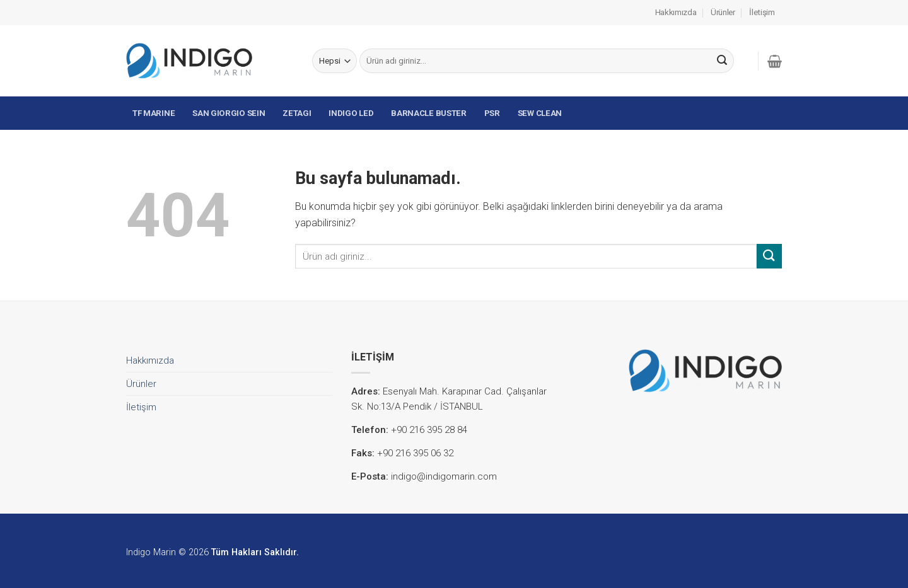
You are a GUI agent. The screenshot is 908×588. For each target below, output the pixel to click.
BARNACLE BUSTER (429, 113)
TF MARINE (154, 113)
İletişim (762, 12)
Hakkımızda (676, 12)
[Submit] (722, 61)
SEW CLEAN (540, 113)
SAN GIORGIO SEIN (229, 113)
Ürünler (723, 12)
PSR (492, 113)
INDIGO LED (351, 113)
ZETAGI (297, 113)
